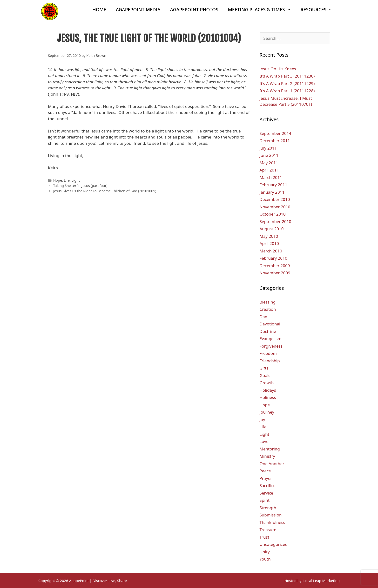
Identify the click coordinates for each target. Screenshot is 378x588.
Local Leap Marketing (321, 581)
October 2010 (273, 214)
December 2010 (275, 199)
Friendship (270, 361)
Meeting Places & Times (262, 10)
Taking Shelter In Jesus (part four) (80, 186)
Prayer (266, 478)
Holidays (268, 390)
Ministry (267, 456)
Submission (271, 515)
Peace (265, 471)
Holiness (268, 397)
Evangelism (271, 339)
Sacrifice (268, 486)
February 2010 (273, 258)
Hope (58, 180)
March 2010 (271, 251)
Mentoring (270, 449)
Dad (263, 317)
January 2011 (272, 192)
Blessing (268, 302)
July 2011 (268, 148)
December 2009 (275, 266)
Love (264, 441)
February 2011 (273, 185)
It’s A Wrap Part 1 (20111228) (287, 91)
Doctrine (268, 331)
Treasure (268, 530)
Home (99, 10)
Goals (265, 375)
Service (267, 493)
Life (67, 180)
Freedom (268, 353)
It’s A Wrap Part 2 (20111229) (287, 83)
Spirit (265, 500)
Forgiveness (271, 346)
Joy (262, 420)
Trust (264, 537)
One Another (272, 464)
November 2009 (275, 273)
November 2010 (275, 207)
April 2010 (269, 243)
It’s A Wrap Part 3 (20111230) (287, 76)
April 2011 (269, 170)
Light (76, 180)
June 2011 (269, 155)
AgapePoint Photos (194, 10)
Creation (268, 309)
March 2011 (271, 177)
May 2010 (269, 236)
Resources (319, 10)
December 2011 (275, 141)
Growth (267, 383)
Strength (268, 508)
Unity (265, 552)
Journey (267, 412)
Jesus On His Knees (278, 69)
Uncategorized (274, 544)
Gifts (264, 368)
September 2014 (275, 133)
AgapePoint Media (138, 10)
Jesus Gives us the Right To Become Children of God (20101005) (105, 191)
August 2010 (272, 229)
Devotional (270, 324)
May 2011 (269, 163)
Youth (265, 559)
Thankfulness (272, 522)
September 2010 (275, 221)
